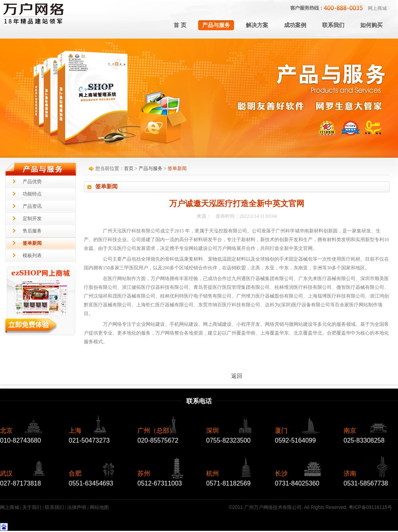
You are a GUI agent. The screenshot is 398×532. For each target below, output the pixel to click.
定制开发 (32, 219)
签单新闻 (32, 243)
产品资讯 (32, 206)
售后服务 (32, 231)
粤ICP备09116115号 (370, 507)
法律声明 (77, 507)
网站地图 (99, 507)
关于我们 (32, 507)
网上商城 (377, 8)
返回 (237, 376)
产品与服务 (151, 168)
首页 (129, 168)
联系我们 (54, 507)
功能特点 (32, 194)
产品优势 (32, 182)
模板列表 (32, 255)
